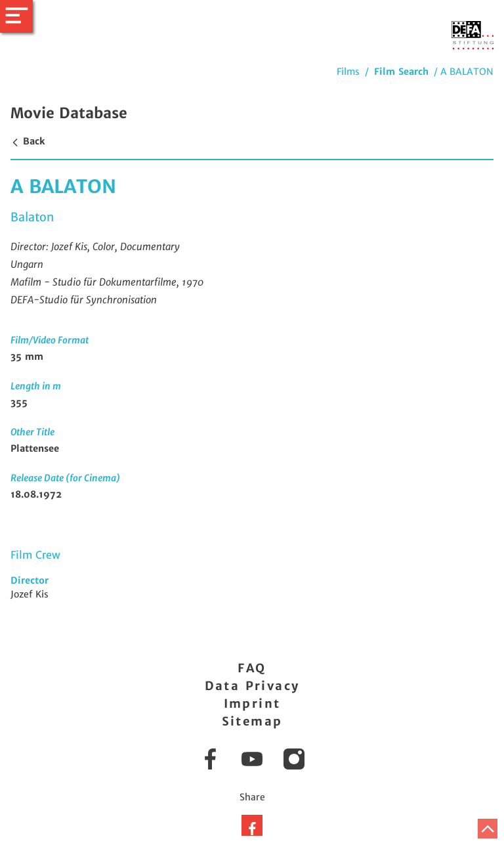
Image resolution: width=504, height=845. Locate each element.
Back (28, 141)
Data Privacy (252, 686)
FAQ (252, 668)
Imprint (252, 704)
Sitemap (252, 721)
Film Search (401, 72)
